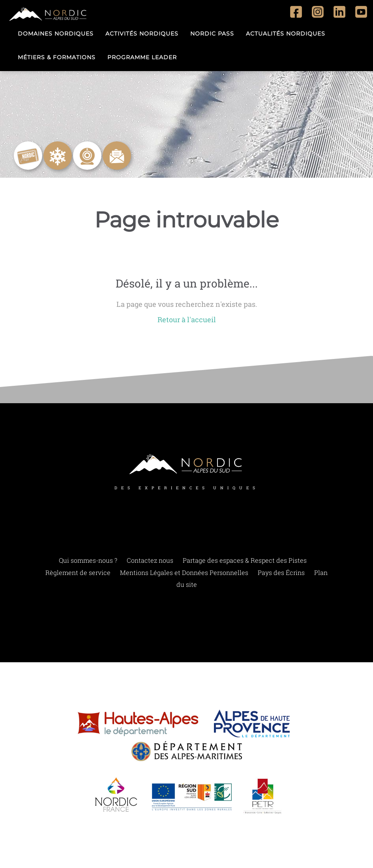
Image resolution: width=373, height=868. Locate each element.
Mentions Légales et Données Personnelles (184, 572)
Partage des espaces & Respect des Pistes (245, 561)
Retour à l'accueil (187, 320)
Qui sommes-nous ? (88, 561)
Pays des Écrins (281, 572)
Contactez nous (150, 561)
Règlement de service (78, 572)
